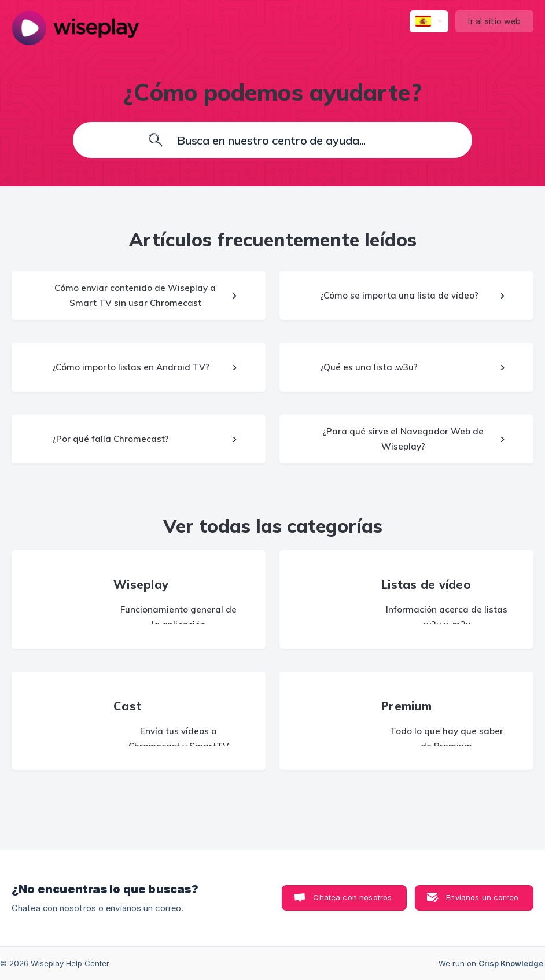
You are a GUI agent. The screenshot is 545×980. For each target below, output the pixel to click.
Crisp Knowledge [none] (511, 963)
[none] (76, 28)
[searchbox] (272, 140)
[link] (139, 296)
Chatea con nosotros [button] (352, 897)
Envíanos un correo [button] (482, 897)
